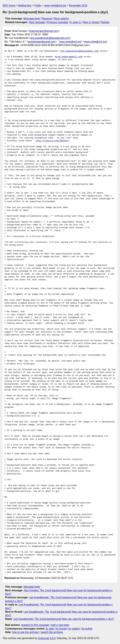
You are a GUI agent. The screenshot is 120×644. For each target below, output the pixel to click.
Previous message (58, 22)
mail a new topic (60, 625)
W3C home (9, 5)
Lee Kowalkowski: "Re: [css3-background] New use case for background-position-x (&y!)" (64, 619)
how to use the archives (26, 632)
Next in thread (91, 22)
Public (38, 5)
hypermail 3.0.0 (47, 638)
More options (62, 19)
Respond (47, 19)
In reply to (76, 22)
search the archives (52, 632)
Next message (37, 22)
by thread (61, 629)
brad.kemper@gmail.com (44, 31)
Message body (32, 19)
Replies (105, 22)
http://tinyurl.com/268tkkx (52, 141)
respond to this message (35, 625)
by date (50, 629)
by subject (74, 629)
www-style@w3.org (55, 5)
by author (87, 629)
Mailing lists (25, 5)
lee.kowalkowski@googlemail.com (50, 38)
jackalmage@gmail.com (42, 42)
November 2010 (78, 5)
